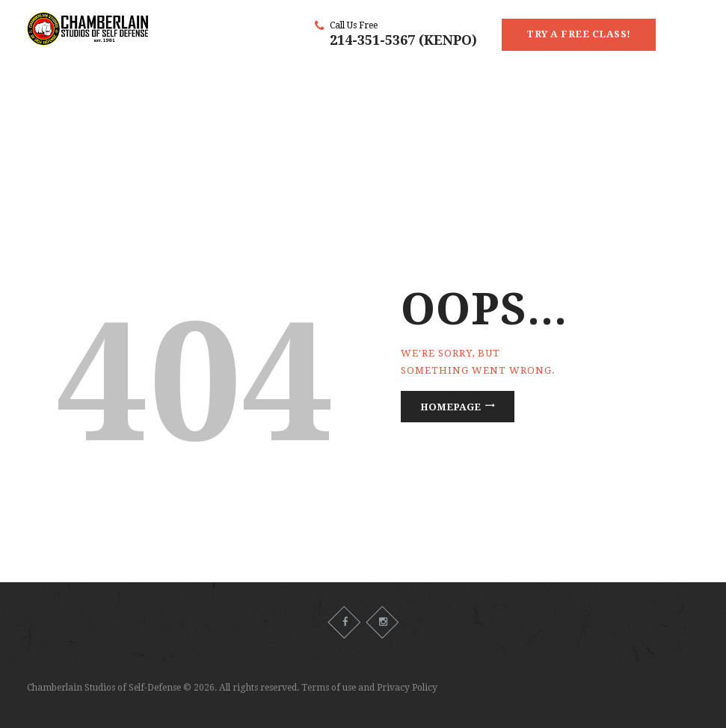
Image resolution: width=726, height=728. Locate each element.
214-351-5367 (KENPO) (403, 40)
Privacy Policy (407, 688)
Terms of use (329, 688)
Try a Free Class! (579, 34)
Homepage (450, 407)
